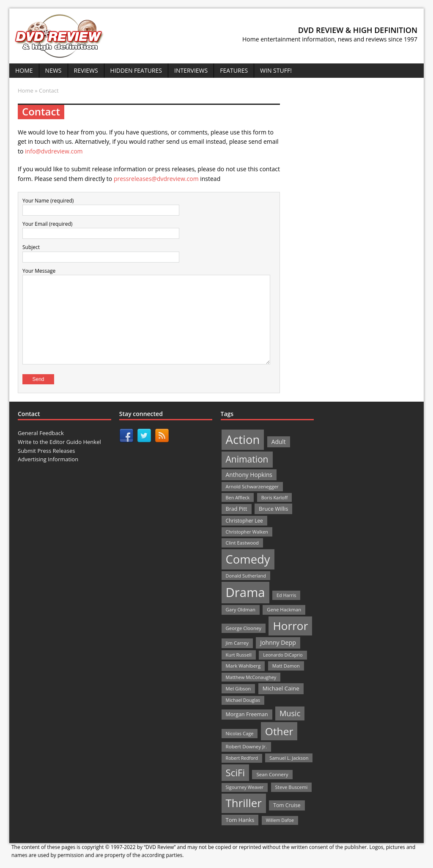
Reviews (86, 70)
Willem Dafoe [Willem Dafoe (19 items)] (280, 820)
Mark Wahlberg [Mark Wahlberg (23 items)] (243, 666)
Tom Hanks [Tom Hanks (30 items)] (240, 820)
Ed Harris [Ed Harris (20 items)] (286, 595)
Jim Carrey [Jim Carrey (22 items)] (237, 643)
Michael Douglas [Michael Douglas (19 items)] (243, 700)
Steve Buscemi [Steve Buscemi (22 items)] (292, 787)
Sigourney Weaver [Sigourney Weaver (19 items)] (245, 787)
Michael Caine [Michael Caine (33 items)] (281, 688)
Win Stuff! (276, 70)
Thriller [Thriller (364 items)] (244, 803)
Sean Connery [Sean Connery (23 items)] (272, 774)
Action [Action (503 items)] (243, 439)
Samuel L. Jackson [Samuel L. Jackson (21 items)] (289, 758)
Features (234, 70)
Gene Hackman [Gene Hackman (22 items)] (284, 609)
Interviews (191, 70)
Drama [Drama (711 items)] (245, 592)
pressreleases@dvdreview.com (156, 179)
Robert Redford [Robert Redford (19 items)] (242, 758)
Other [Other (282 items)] (279, 731)
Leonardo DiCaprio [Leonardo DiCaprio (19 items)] (283, 655)
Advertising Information (48, 459)
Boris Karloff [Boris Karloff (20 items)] (275, 497)
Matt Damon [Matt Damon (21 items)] (286, 666)
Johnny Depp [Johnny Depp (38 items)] (278, 642)
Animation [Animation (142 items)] (247, 459)
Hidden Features (136, 70)
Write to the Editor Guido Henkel (59, 442)
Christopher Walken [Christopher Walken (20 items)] (247, 532)
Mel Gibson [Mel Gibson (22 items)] (238, 689)
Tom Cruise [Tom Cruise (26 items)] (287, 805)
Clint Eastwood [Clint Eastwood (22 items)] (242, 543)
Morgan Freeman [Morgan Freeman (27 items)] (247, 714)
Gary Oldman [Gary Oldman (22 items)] (241, 609)
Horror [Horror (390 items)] (290, 626)
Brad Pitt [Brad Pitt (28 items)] (237, 509)
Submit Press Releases (46, 451)
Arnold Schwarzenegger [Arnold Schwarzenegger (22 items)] (252, 486)
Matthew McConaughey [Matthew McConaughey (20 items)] (251, 677)
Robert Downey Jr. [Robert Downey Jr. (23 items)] (247, 746)
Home (24, 70)
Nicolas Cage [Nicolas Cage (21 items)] (240, 733)
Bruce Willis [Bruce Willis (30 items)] (274, 509)
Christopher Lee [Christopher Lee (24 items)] (244, 520)
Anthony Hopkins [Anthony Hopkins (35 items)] (249, 475)
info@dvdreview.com (54, 151)
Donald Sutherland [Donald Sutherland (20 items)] (246, 576)
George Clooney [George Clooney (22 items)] (244, 628)
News (53, 70)
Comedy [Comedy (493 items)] (248, 559)
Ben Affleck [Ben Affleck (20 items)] (238, 497)
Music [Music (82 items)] (290, 713)
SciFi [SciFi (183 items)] (236, 773)
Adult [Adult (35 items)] (279, 442)
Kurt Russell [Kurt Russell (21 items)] (239, 655)
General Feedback (41, 433)
